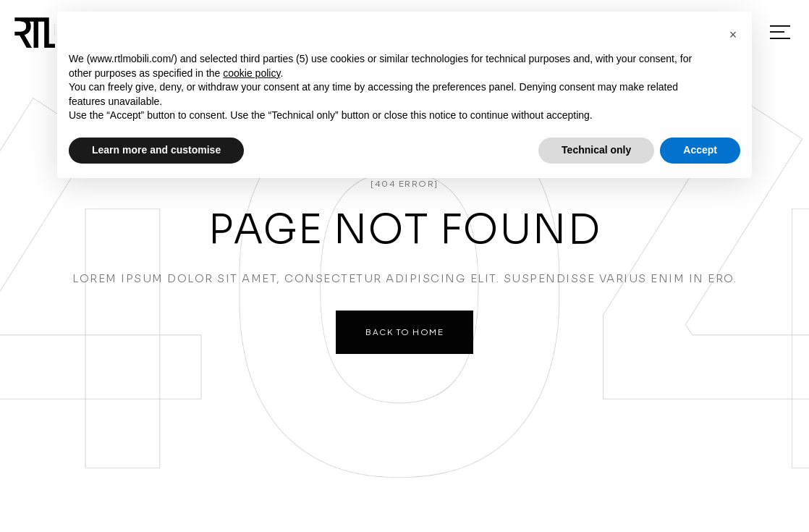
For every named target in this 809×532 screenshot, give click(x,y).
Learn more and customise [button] (156, 148)
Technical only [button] (596, 148)
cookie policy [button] (251, 71)
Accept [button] (700, 148)
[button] (733, 33)
